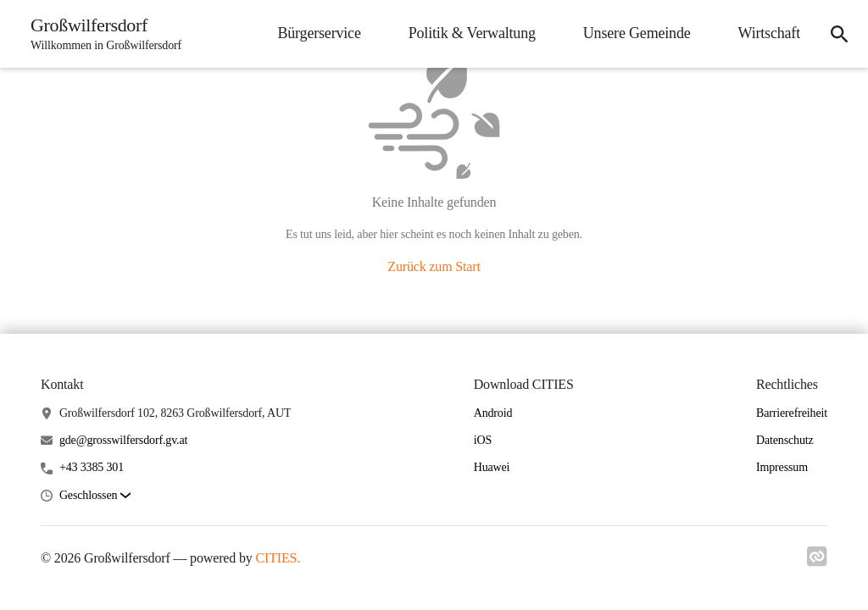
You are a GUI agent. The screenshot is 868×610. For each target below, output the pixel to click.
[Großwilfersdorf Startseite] (101, 34)
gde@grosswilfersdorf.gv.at (123, 440)
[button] (95, 496)
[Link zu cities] (817, 562)
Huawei (492, 467)
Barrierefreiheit (792, 413)
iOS (483, 440)
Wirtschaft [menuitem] (769, 33)
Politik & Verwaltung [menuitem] (472, 33)
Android (493, 413)
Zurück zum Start (434, 266)
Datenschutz (785, 440)
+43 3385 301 (92, 467)
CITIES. (278, 558)
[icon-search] (839, 34)
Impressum (782, 467)
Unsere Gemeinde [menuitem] (637, 33)
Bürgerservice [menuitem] (319, 33)
